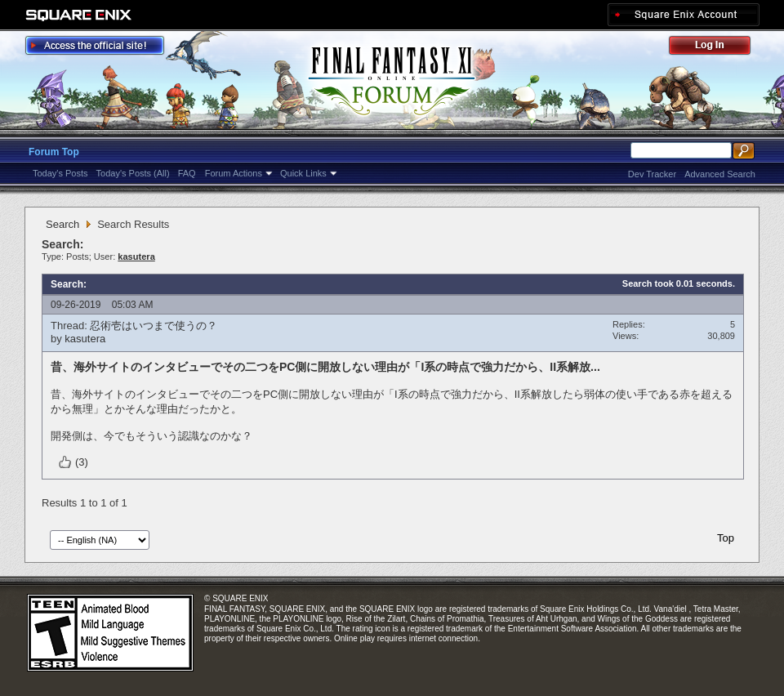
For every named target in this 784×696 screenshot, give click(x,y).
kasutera (85, 339)
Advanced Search (720, 174)
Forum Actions (234, 173)
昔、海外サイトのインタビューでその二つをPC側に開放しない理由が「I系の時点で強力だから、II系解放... (325, 367)
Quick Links (303, 173)
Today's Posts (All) (133, 173)
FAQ (187, 173)
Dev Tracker (652, 174)
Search (62, 224)
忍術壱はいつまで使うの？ (154, 326)
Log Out (718, 48)
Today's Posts (60, 173)
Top (726, 538)
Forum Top (54, 152)
